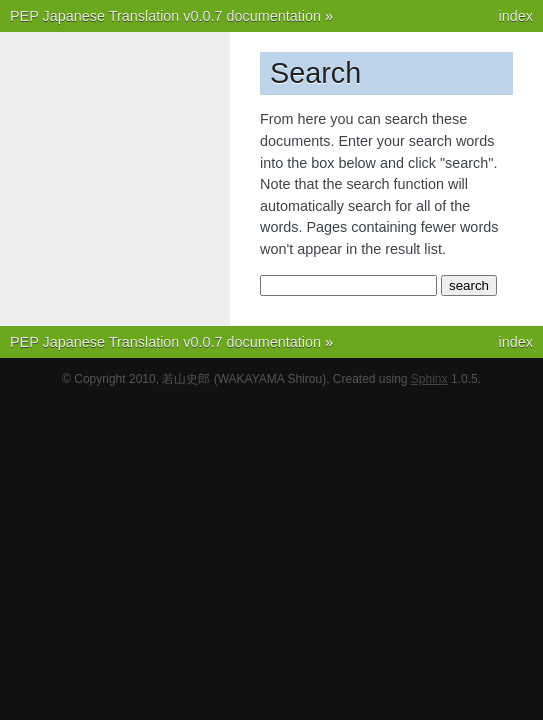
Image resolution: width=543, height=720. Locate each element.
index (516, 16)
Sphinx (429, 379)
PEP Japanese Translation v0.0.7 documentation (165, 16)
